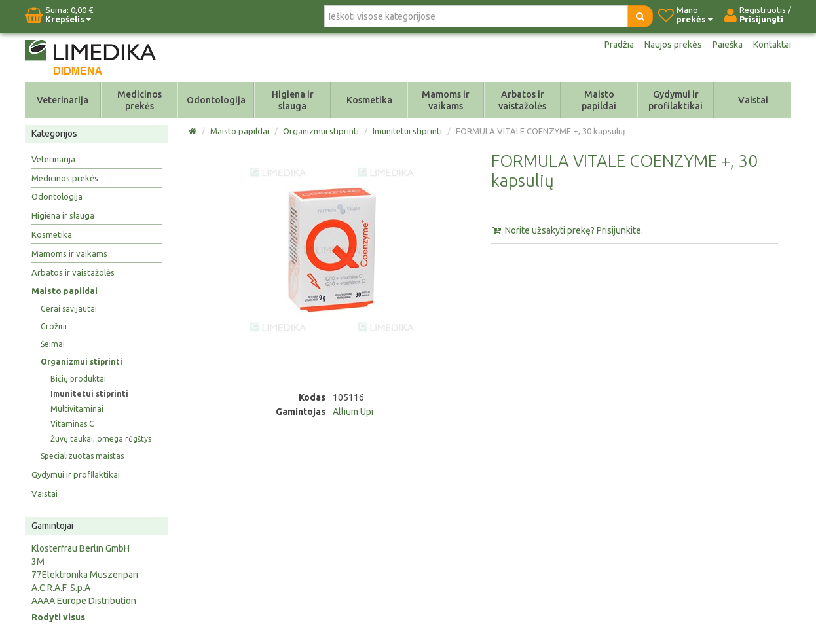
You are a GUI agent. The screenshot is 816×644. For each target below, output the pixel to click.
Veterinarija (63, 100)
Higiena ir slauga (293, 100)
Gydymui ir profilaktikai (676, 100)
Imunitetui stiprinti (89, 394)
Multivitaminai (77, 409)
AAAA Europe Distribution (84, 601)
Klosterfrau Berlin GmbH (81, 548)
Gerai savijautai (69, 309)
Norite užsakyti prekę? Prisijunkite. (567, 230)
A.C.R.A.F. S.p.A (61, 588)
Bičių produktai (78, 379)
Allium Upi (353, 412)
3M (38, 562)
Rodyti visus (58, 617)
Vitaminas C (72, 424)
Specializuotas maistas (82, 456)
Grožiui (54, 326)
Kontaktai (772, 45)
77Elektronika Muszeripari (85, 575)
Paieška (728, 45)
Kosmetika (369, 100)
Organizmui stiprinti (82, 362)
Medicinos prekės (139, 100)
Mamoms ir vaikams (446, 100)
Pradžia (619, 45)
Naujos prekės (673, 45)
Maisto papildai (599, 100)
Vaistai (753, 100)
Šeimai (53, 344)
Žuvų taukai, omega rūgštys (101, 439)
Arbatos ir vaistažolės (522, 100)
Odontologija (216, 100)
